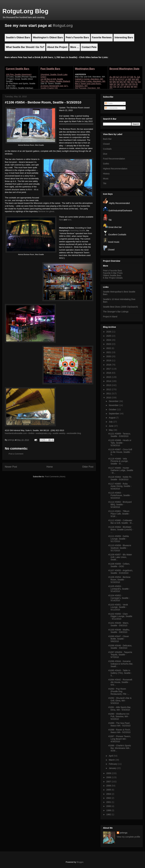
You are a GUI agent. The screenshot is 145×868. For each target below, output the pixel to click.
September (114, 414)
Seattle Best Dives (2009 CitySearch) (120, 307)
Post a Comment (16, 454)
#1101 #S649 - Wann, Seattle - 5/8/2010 (119, 624)
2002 (109, 798)
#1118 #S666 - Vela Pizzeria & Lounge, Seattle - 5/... (118, 461)
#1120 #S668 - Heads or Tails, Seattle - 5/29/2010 (120, 443)
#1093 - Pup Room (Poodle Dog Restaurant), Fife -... (119, 691)
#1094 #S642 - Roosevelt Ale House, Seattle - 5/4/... (120, 682)
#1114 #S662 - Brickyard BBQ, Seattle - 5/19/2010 (120, 505)
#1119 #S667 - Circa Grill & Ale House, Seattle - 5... (120, 452)
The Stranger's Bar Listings (116, 312)
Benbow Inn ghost (46, 211)
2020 (109, 356)
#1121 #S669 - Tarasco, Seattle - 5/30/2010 (119, 435)
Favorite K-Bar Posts (113, 273)
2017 (109, 369)
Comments (111, 108)
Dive (105, 154)
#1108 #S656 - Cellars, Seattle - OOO (119, 565)
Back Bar (107, 139)
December (114, 401)
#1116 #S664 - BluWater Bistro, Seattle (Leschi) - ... (121, 530)
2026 (109, 332)
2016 (109, 373)
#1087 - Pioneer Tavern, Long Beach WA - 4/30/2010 (120, 739)
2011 (109, 394)
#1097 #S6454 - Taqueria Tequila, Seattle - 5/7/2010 (120, 655)
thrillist (31, 433)
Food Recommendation (114, 159)
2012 (109, 389)
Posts (109, 103)
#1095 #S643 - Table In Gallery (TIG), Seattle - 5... (120, 673)
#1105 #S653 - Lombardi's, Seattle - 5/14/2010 (119, 589)
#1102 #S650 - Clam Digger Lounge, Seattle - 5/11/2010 (120, 616)
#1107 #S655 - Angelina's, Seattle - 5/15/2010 (121, 572)
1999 (109, 810)
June (111, 426)
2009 (109, 773)
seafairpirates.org (43, 433)
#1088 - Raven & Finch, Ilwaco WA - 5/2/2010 (119, 731)
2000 (109, 806)
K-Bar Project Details (113, 278)
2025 (109, 336)
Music (106, 179)
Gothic (106, 164)
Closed (106, 144)
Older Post (88, 467)
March (112, 760)
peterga (124, 833)
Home (50, 467)
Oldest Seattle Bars (112, 275)
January (113, 768)
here (61, 220)
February (113, 764)
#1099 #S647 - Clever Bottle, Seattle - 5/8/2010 (119, 639)
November (114, 405)
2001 (109, 802)
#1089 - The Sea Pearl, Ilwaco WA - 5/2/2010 (119, 724)
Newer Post (11, 467)
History (106, 174)
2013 (109, 385)
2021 (109, 352)
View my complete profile (128, 837)
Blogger (80, 862)
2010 (109, 398)
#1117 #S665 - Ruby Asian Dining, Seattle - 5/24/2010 (120, 486)
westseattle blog (74, 433)
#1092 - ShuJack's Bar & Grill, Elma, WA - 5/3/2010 (120, 701)
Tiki (105, 183)
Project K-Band (110, 317)
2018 (109, 365)
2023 (109, 344)
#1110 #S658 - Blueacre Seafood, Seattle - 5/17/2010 (120, 548)
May (111, 430)
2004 (109, 794)
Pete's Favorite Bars (113, 271)
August (112, 418)
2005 (109, 790)
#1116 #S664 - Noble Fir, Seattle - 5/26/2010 (120, 478)
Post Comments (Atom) (55, 477)
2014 (109, 381)
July (111, 422)
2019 (109, 360)
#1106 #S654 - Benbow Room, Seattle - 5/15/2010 (119, 580)
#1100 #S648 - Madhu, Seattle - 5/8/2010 (119, 631)
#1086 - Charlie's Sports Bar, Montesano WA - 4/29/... (120, 748)
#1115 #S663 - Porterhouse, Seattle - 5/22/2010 (120, 495)
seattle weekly (59, 433)
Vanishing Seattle (78, 231)
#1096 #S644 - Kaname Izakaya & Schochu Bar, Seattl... (121, 664)
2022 (109, 348)
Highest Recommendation (115, 169)
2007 (109, 782)
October (113, 409)
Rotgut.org (63, 25)
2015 (109, 377)
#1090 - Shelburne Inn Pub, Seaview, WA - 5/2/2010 (119, 716)
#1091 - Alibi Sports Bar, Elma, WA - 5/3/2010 (120, 709)
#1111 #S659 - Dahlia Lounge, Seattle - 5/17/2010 (118, 539)
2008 (109, 777)
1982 (109, 814)
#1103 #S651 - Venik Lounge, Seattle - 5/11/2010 (118, 607)
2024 (109, 340)
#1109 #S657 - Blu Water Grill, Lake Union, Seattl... (120, 557)
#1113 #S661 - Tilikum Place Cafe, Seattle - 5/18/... (119, 514)
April (111, 756)
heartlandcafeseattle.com (16, 433)
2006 (109, 786)
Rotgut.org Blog (25, 11)
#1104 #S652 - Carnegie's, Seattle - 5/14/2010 (119, 598)
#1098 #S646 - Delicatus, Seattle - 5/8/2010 (120, 647)
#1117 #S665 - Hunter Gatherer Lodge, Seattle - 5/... (121, 470)
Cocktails (107, 149)
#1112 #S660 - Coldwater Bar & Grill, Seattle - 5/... (121, 522)
